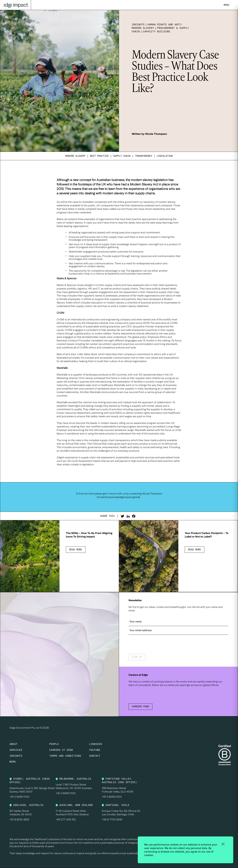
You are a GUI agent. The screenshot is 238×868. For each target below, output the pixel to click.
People (54, 744)
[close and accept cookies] (223, 844)
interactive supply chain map (163, 292)
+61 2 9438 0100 (19, 797)
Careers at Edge (61, 750)
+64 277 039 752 (66, 819)
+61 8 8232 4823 (19, 819)
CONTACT (95, 756)
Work (13, 762)
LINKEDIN (95, 744)
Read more (76, 550)
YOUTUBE (95, 750)
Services (16, 750)
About (14, 744)
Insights (16, 756)
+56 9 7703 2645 (112, 819)
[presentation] (153, 645)
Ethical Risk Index (76, 444)
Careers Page (140, 706)
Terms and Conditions (65, 756)
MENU (227, 5)
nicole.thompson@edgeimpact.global (118, 497)
